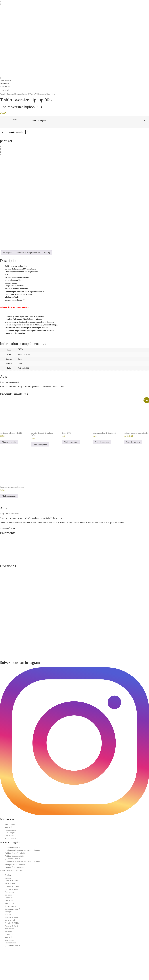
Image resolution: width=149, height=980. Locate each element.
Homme (17, 94)
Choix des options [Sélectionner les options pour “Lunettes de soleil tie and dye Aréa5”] (40, 479)
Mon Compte (10, 859)
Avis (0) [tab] (47, 287)
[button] (74, 146)
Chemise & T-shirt (28, 94)
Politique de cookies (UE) (14, 890)
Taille (15, 120)
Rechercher (4, 84)
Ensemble (8, 929)
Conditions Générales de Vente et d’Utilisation (22, 885)
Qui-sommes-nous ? (12, 882)
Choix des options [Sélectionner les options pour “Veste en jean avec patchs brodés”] (133, 477)
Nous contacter (10, 864)
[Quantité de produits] (3, 132)
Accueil (3, 94)
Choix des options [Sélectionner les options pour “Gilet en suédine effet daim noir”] (102, 477)
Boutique (10, 94)
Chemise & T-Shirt (12, 921)
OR (27, 131)
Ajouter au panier (16, 132)
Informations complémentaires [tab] (28, 287)
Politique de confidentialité (15, 888)
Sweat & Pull (10, 918)
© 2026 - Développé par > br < (12, 905)
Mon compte (9, 938)
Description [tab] (8, 287)
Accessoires (9, 926)
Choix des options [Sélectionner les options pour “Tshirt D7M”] (71, 477)
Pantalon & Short (11, 924)
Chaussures (9, 932)
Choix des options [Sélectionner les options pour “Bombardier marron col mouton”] (9, 531)
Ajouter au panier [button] (9, 477)
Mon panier (9, 862)
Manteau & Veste (11, 915)
